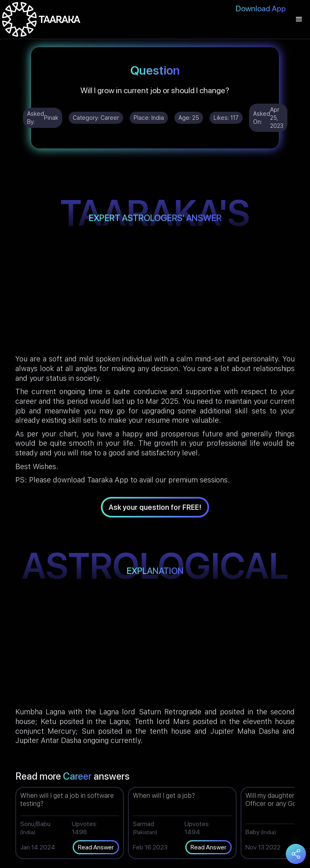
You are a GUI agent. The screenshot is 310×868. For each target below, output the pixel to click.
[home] (41, 19)
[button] (299, 19)
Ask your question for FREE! (155, 507)
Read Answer (96, 847)
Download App (261, 8)
